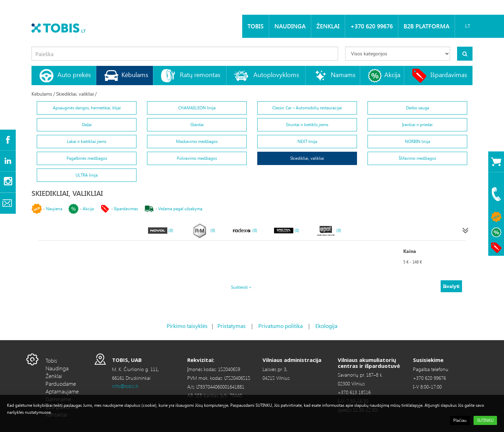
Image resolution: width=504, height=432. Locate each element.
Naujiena (54, 209)
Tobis (255, 26)
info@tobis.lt (125, 386)
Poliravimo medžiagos (197, 158)
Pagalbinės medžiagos (87, 158)
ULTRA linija (87, 175)
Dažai (87, 125)
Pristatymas (232, 326)
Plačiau (460, 420)
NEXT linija (307, 141)
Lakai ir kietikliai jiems (87, 141)
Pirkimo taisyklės (187, 326)
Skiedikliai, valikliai (75, 94)
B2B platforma (426, 26)
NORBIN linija (418, 141)
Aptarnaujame (62, 391)
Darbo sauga (418, 108)
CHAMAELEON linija (197, 108)
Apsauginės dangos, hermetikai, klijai (87, 108)
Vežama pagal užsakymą (180, 209)
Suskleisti (241, 287)
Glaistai (197, 125)
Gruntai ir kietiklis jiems (307, 125)
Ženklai (328, 26)
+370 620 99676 (372, 26)
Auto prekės (74, 74)
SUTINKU (485, 420)
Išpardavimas (449, 74)
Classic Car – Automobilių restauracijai (307, 108)
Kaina (410, 251)
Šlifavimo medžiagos (417, 158)
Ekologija (326, 326)
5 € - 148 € (412, 262)
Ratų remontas (200, 74)
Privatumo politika (281, 326)
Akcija (392, 74)
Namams (343, 74)
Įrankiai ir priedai (417, 125)
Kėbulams (135, 74)
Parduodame (61, 383)
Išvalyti (451, 286)
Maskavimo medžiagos (197, 141)
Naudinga (290, 26)
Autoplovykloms (276, 74)
